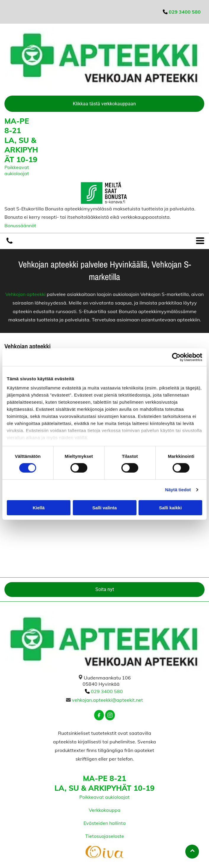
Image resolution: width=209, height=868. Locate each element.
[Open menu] (200, 241)
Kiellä (38, 508)
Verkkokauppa (105, 810)
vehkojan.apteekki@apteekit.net (107, 700)
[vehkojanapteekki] (9, 243)
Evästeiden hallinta (105, 823)
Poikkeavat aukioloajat (17, 170)
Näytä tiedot (178, 490)
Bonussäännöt (20, 226)
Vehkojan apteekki (25, 294)
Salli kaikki (170, 508)
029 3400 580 (107, 691)
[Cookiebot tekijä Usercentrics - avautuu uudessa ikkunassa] (176, 357)
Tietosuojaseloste (105, 836)
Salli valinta (105, 508)
